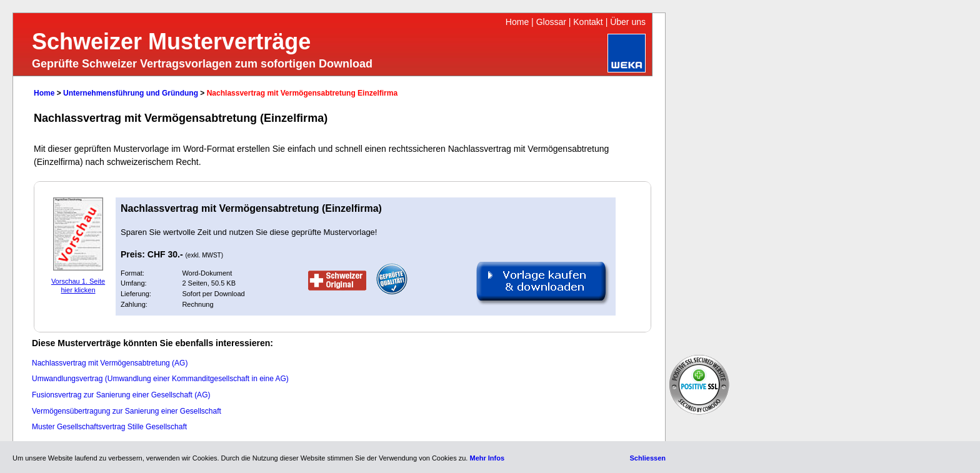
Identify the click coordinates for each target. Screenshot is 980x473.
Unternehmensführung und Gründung (131, 93)
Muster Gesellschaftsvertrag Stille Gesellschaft (109, 427)
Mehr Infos (487, 458)
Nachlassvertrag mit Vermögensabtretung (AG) (110, 363)
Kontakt (588, 22)
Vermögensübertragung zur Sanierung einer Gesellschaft (127, 411)
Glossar (551, 22)
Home (517, 22)
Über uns (628, 22)
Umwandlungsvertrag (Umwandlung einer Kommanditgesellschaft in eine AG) (160, 379)
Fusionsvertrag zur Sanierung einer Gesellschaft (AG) (121, 395)
